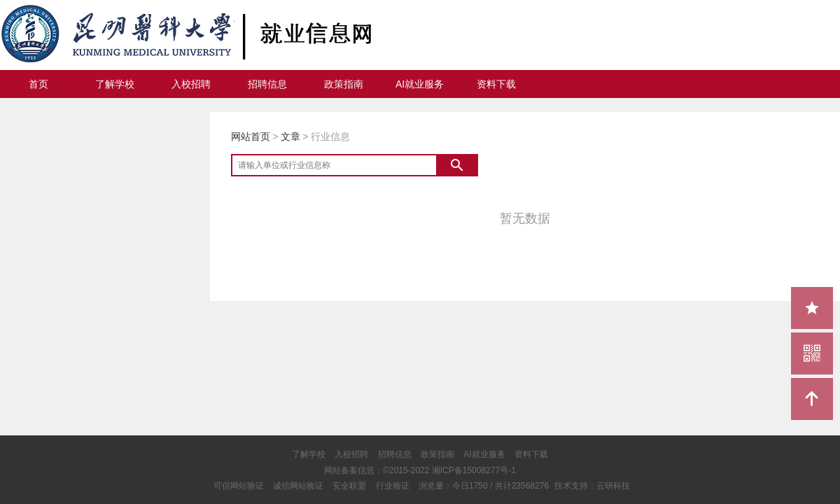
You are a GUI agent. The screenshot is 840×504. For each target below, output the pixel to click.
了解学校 (115, 84)
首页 (38, 84)
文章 (290, 136)
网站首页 (251, 136)
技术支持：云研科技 (592, 486)
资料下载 (496, 84)
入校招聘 (191, 84)
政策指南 (344, 84)
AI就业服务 (420, 84)
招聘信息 (267, 84)
